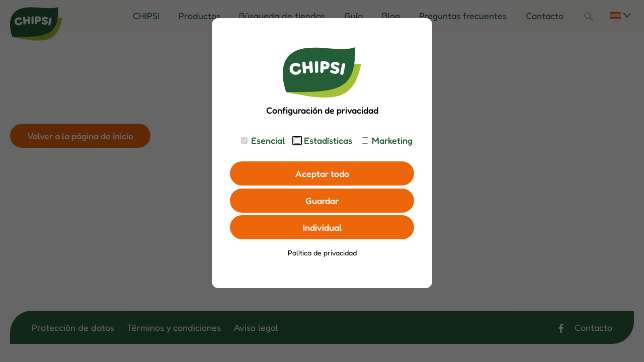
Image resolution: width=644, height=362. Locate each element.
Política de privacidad (322, 253)
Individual (322, 227)
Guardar (322, 201)
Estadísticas (328, 140)
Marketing (392, 140)
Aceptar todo (322, 173)
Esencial (268, 140)
